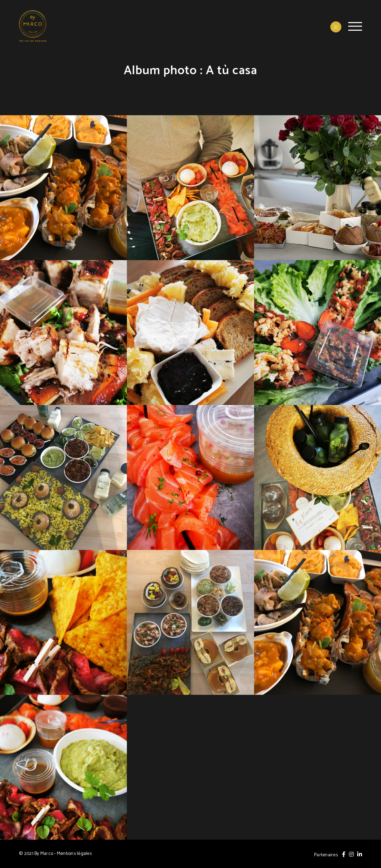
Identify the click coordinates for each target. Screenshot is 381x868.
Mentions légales (74, 854)
